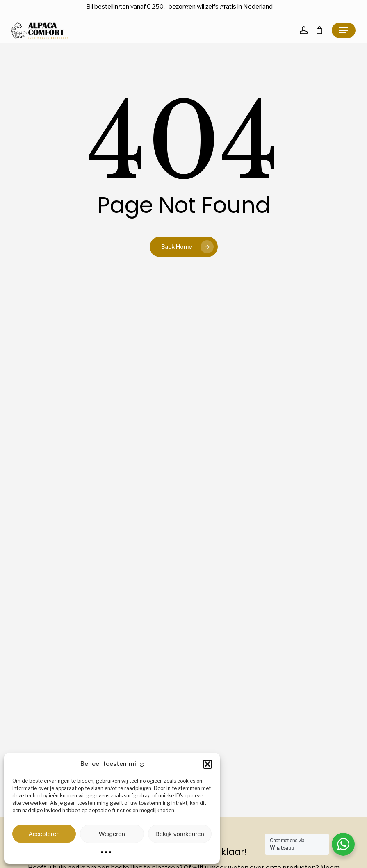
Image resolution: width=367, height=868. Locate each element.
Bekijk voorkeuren (180, 834)
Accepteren (44, 834)
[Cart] (320, 30)
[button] (207, 764)
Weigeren (112, 834)
